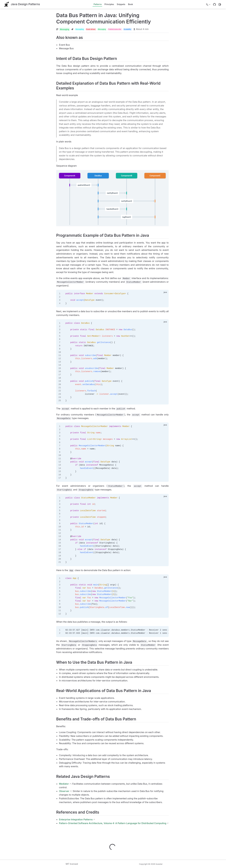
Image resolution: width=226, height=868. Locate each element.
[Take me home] (22, 4)
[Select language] (208, 4)
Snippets (121, 4)
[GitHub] (214, 4)
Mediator (46, 785)
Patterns (98, 4)
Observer (46, 792)
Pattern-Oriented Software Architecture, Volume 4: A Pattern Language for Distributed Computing (95, 824)
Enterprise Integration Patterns (58, 821)
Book (130, 4)
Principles (109, 4)
